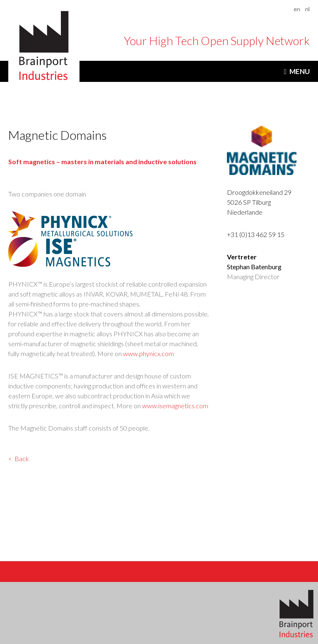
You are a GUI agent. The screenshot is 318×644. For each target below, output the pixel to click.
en (297, 9)
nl (307, 9)
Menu (300, 71)
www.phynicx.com (148, 353)
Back (22, 458)
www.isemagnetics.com (175, 406)
